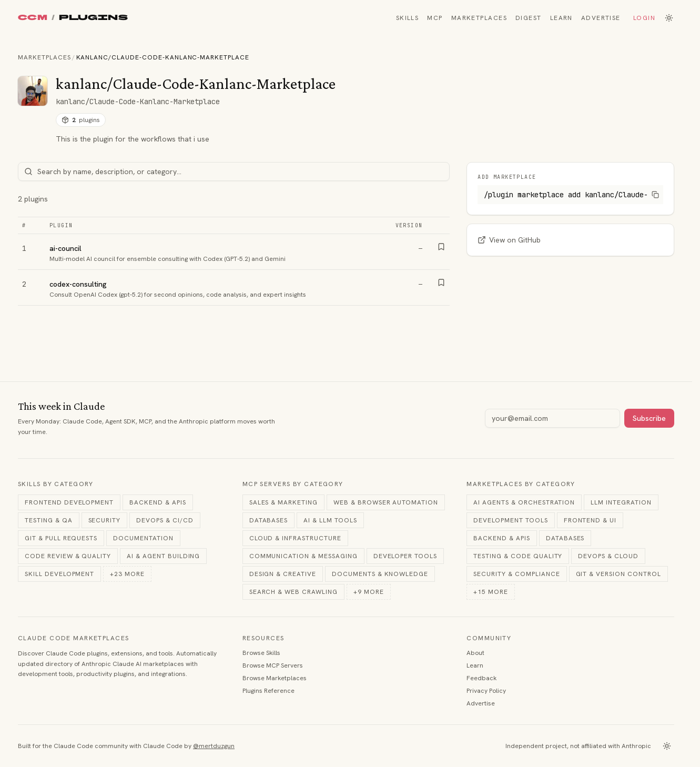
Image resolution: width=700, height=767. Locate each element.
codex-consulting (78, 284)
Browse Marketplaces (275, 678)
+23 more (127, 574)
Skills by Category (56, 484)
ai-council (65, 248)
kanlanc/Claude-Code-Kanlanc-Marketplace (138, 102)
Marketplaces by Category (521, 484)
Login (644, 18)
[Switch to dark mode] (669, 18)
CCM (33, 18)
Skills (408, 18)
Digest (529, 18)
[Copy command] (655, 195)
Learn (561, 18)
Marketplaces (479, 18)
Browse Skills (261, 653)
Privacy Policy (486, 691)
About (475, 653)
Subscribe (649, 418)
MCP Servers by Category (293, 484)
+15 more (491, 592)
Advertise (601, 18)
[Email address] (552, 418)
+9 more (369, 592)
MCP (435, 18)
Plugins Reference (268, 691)
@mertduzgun (214, 746)
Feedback (481, 678)
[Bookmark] (441, 247)
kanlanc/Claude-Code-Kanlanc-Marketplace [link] (163, 57)
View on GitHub (509, 240)
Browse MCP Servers (273, 665)
